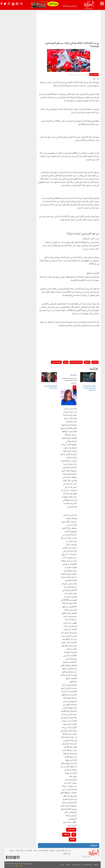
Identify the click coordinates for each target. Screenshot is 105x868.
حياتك (35, 851)
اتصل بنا (62, 865)
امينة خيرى (74, 383)
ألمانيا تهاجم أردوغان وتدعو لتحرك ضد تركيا (50, 387)
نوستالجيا (12, 851)
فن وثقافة (23, 851)
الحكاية (87, 362)
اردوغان (95, 362)
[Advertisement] (69, 26)
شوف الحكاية (67, 854)
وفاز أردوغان (73, 375)
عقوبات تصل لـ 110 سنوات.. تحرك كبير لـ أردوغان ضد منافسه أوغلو (89, 388)
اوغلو (66, 362)
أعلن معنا (68, 865)
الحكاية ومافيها (94, 75)
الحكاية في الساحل (43, 851)
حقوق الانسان (56, 362)
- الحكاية (95, 79)
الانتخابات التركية (76, 362)
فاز (74, 834)
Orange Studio (18, 866)
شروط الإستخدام (76, 865)
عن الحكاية (96, 865)
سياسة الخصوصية (87, 865)
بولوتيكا (52, 851)
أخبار (67, 851)
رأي (74, 387)
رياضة (18, 851)
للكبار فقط (29, 851)
